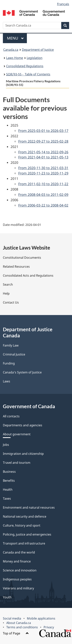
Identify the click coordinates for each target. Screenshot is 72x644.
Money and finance (17, 561)
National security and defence (25, 516)
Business (9, 472)
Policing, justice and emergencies (27, 534)
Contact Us (11, 302)
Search (8, 284)
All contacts (11, 416)
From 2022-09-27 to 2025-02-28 (43, 141)
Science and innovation (20, 570)
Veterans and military (18, 588)
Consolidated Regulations (25, 66)
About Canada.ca (19, 623)
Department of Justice (38, 50)
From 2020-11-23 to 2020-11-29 (43, 173)
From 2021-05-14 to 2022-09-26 (43, 152)
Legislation (35, 58)
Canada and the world (19, 552)
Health (8, 490)
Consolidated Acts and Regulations (28, 276)
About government (17, 434)
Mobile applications (41, 618)
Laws (7, 381)
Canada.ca (11, 50)
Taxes (7, 499)
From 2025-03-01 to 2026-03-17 (43, 131)
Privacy (49, 627)
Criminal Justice (14, 354)
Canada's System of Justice (22, 372)
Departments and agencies (23, 425)
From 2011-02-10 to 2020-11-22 (43, 184)
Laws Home (15, 58)
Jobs (6, 445)
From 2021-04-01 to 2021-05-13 (43, 157)
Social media (12, 618)
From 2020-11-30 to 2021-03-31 (43, 168)
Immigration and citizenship (23, 454)
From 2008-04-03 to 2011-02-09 (43, 195)
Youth (7, 597)
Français (63, 4)
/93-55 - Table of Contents (28, 74)
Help (6, 293)
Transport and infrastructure (24, 543)
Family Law (11, 345)
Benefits (9, 481)
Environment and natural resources (29, 507)
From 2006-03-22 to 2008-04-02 (43, 205)
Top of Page (16, 633)
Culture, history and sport (22, 525)
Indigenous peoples (17, 579)
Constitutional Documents (22, 258)
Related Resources (16, 267)
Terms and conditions (22, 627)
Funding (9, 363)
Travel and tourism (17, 463)
